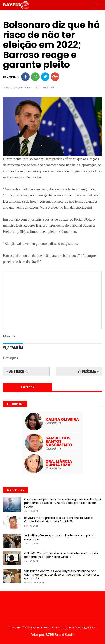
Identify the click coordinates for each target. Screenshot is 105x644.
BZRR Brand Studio (60, 635)
